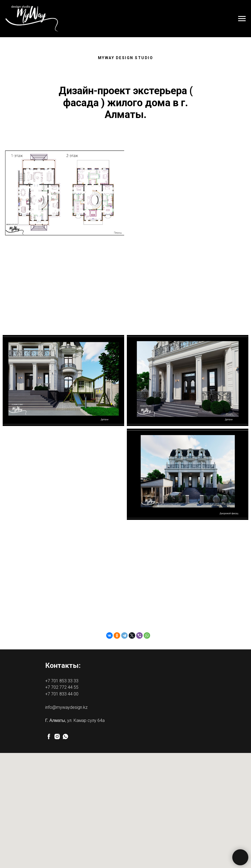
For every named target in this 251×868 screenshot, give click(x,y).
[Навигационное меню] (242, 19)
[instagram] (57, 736)
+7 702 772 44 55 (62, 687)
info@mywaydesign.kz (66, 707)
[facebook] (49, 736)
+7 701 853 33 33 (62, 681)
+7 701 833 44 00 (62, 694)
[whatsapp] (65, 736)
